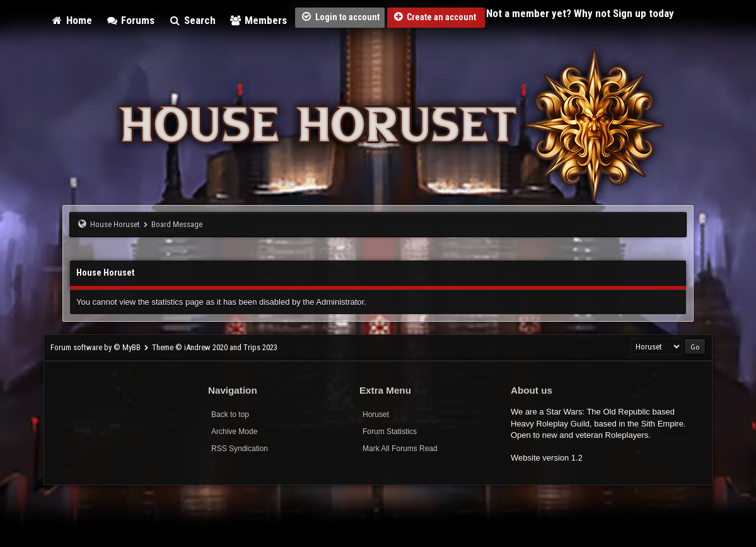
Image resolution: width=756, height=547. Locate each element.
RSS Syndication (240, 449)
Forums (131, 20)
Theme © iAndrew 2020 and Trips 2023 (215, 347)
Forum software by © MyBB (96, 347)
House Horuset (115, 224)
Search (192, 20)
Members (259, 20)
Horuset (376, 415)
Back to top (230, 415)
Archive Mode (234, 432)
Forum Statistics (390, 432)
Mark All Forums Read (400, 449)
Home (71, 20)
